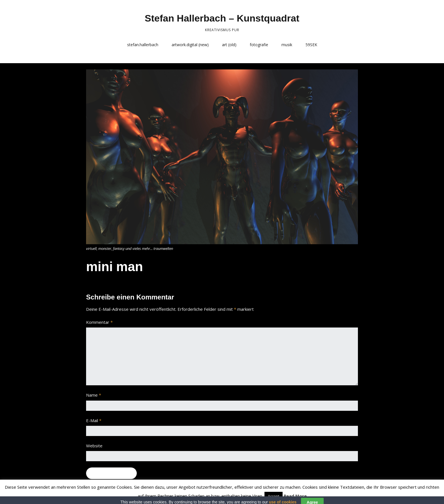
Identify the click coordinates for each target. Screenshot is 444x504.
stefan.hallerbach (143, 45)
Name (94, 395)
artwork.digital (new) (190, 45)
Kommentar (99, 322)
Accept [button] (274, 496)
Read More (295, 496)
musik (287, 45)
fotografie (259, 45)
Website (94, 446)
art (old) (229, 45)
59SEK (311, 45)
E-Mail (94, 420)
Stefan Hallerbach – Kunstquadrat (222, 18)
